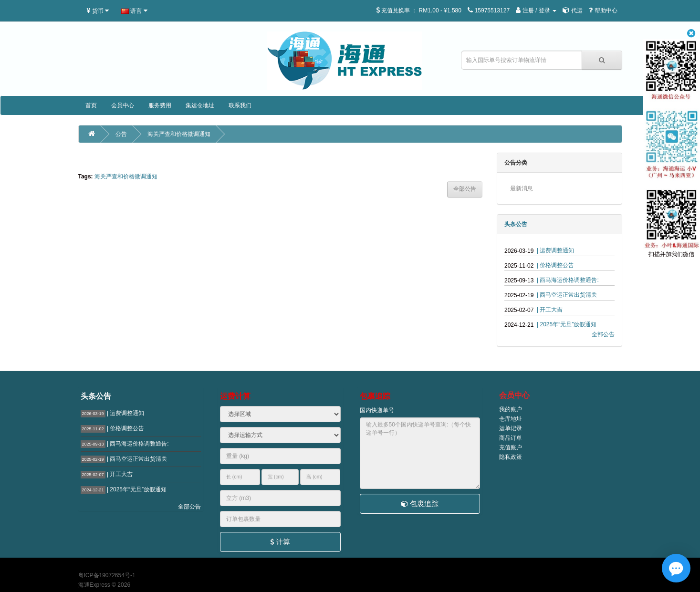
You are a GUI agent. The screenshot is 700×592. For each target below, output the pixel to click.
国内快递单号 (377, 410)
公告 (121, 134)
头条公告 (516, 224)
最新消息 (522, 188)
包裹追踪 (420, 504)
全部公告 (603, 334)
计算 (280, 542)
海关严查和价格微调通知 (179, 134)
